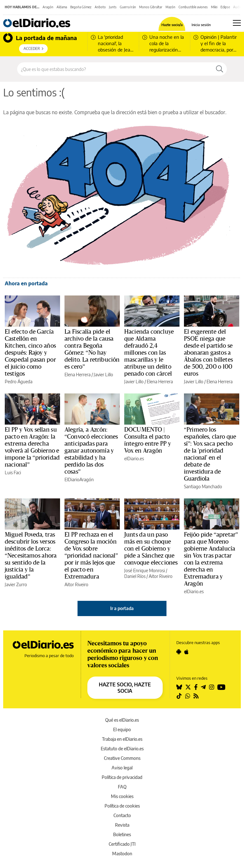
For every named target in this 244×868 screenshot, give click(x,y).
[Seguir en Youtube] (221, 687)
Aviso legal (122, 768)
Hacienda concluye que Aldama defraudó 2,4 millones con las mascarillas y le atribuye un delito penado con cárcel (149, 353)
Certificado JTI (122, 844)
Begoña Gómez (81, 7)
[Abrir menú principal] (237, 23)
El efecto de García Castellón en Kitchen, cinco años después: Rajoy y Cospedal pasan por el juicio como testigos (30, 353)
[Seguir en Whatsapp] (188, 696)
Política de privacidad (122, 777)
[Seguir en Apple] (186, 652)
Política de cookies (122, 806)
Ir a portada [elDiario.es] (122, 608)
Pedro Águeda (19, 382)
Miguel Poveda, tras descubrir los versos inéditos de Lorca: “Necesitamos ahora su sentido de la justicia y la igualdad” (31, 556)
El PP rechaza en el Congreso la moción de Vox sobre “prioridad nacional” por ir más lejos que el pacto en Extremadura (91, 556)
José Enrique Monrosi (145, 570)
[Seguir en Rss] (196, 696)
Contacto (122, 815)
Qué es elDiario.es (122, 720)
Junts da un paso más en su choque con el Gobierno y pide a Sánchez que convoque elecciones (151, 549)
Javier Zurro (16, 584)
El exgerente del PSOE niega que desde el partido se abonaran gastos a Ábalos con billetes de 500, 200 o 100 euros (208, 353)
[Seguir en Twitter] (188, 687)
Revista (122, 825)
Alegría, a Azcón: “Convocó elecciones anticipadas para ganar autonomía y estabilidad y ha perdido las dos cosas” (91, 451)
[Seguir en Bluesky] (179, 687)
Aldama (62, 7)
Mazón (170, 7)
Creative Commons (122, 758)
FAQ (122, 787)
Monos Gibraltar (151, 7)
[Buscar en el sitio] (115, 69)
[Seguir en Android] (179, 652)
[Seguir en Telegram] (203, 687)
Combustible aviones (193, 7)
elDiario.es (134, 458)
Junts (113, 7)
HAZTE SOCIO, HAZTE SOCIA (125, 688)
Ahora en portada (26, 283)
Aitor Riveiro (76, 584)
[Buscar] (220, 69)
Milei (214, 7)
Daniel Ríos (135, 576)
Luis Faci (13, 472)
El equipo (122, 729)
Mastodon (122, 854)
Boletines (122, 834)
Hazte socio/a (172, 25)
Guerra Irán (128, 7)
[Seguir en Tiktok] (179, 696)
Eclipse (225, 7)
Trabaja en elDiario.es (122, 739)
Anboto (100, 7)
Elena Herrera (78, 375)
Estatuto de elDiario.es (122, 749)
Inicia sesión (201, 25)
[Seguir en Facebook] (196, 687)
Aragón (48, 7)
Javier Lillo (103, 375)
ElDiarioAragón (79, 479)
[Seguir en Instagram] (212, 687)
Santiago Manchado (203, 486)
